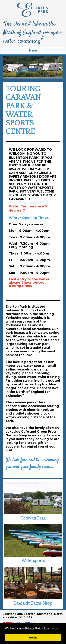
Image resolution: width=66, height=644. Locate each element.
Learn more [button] (51, 628)
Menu (33, 50)
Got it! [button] (33, 638)
